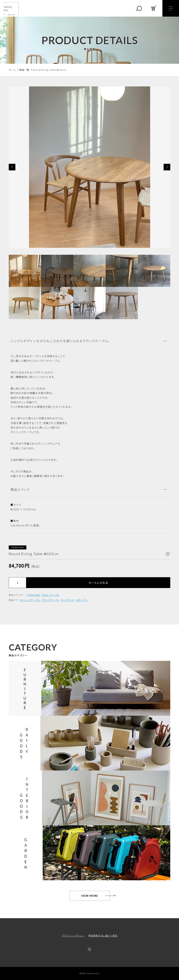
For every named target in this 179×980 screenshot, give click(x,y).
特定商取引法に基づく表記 (103, 936)
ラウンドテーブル (51, 600)
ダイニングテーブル (30, 600)
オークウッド (68, 600)
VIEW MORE (90, 896)
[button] (12, 167)
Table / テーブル (51, 595)
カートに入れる (98, 583)
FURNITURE (33, 595)
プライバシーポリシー (73, 936)
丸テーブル (82, 600)
